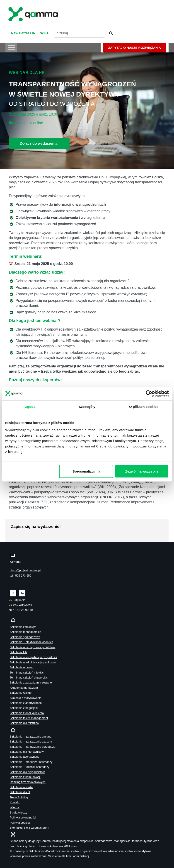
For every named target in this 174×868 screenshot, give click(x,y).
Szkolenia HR (19, 652)
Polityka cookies (20, 823)
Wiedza (15, 807)
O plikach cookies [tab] (144, 406)
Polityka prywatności (23, 817)
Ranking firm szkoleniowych (28, 782)
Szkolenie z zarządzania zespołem (32, 682)
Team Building (19, 797)
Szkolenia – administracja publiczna (33, 662)
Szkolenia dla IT (20, 792)
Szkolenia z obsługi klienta (27, 713)
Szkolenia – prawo (22, 667)
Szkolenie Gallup (21, 693)
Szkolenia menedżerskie (25, 632)
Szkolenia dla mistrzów (24, 723)
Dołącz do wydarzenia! (39, 143)
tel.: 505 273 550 (21, 576)
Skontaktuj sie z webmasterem (29, 828)
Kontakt (15, 802)
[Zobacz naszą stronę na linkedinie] (22, 593)
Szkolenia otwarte (21, 787)
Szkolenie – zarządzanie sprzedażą (33, 747)
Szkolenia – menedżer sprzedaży (31, 762)
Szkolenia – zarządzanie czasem (31, 741)
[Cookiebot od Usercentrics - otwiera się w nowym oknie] (149, 393)
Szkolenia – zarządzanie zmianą (31, 737)
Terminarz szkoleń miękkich (27, 673)
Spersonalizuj (86, 471)
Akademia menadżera (24, 688)
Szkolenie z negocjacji (24, 708)
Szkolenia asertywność (24, 757)
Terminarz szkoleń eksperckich (29, 678)
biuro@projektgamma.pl (25, 570)
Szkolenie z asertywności (26, 703)
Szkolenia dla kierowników (27, 752)
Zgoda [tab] (30, 406)
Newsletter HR (23, 33)
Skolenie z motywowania (26, 698)
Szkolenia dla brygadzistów (27, 772)
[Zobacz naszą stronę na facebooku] (13, 593)
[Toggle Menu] (11, 47)
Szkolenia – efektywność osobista (31, 642)
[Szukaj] (110, 33)
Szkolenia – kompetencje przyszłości (33, 657)
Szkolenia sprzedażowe (25, 637)
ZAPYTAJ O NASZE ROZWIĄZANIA (135, 48)
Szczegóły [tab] (87, 406)
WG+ (45, 33)
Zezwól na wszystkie (142, 471)
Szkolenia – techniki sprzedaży (30, 767)
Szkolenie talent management (29, 718)
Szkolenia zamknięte (23, 627)
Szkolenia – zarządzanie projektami (33, 647)
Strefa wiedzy (18, 812)
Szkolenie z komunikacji (25, 777)
